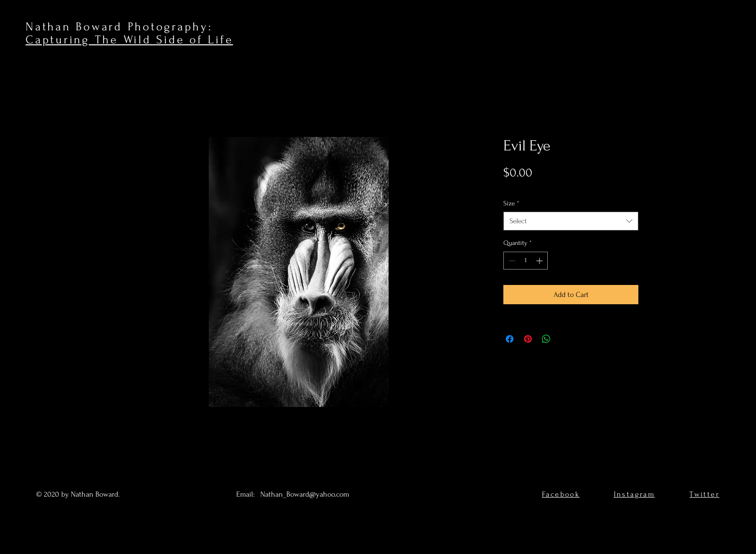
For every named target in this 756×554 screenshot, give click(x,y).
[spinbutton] (526, 261)
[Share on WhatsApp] (546, 339)
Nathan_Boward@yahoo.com (305, 494)
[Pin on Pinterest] (528, 339)
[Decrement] (511, 261)
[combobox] (571, 221)
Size (511, 203)
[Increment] (540, 261)
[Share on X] (565, 339)
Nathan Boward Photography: (119, 27)
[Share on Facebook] (510, 339)
